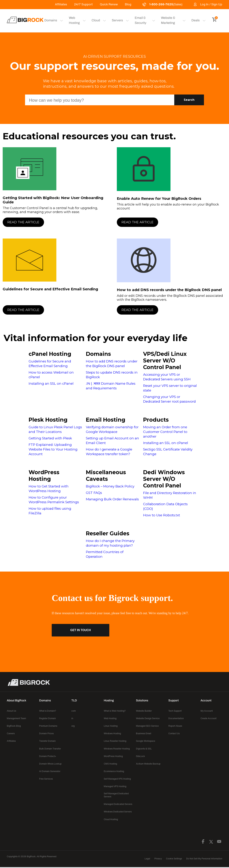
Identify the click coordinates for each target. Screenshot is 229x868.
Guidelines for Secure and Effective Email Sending (50, 289)
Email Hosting (106, 420)
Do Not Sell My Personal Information (204, 859)
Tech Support (175, 711)
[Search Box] (100, 100)
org (73, 726)
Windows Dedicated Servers (118, 812)
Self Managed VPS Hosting (117, 779)
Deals (196, 20)
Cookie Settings (174, 859)
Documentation (176, 718)
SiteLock (140, 756)
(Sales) (162, 4)
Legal (147, 859)
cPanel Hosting (50, 354)
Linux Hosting (111, 726)
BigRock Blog (14, 726)
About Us (11, 711)
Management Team (16, 718)
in (72, 718)
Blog (128, 4)
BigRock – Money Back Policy (110, 486)
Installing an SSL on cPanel (51, 384)
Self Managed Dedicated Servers (116, 795)
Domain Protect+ (48, 756)
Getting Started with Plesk (50, 438)
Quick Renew (109, 4)
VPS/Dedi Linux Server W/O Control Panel (165, 361)
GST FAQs (94, 493)
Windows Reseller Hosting (117, 749)
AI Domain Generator (50, 771)
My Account (207, 711)
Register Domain (47, 718)
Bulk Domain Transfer (50, 749)
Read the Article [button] (23, 222)
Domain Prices (46, 733)
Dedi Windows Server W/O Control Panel (164, 479)
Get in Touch (81, 630)
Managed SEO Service (147, 726)
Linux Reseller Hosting (115, 741)
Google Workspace (146, 741)
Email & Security (138, 20)
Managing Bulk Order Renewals (112, 499)
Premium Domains (48, 726)
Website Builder (144, 711)
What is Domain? (48, 711)
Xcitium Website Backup (148, 764)
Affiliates (61, 4)
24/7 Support (83, 4)
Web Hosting (73, 20)
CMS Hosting (110, 764)
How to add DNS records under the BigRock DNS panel (169, 290)
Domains (98, 354)
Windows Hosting (112, 733)
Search (189, 100)
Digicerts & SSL (144, 749)
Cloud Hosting (111, 819)
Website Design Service (148, 718)
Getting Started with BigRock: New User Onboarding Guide (53, 200)
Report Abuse (175, 726)
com (74, 711)
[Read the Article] (58, 222)
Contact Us (174, 733)
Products (156, 420)
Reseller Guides (108, 533)
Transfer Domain (47, 741)
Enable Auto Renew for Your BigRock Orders (159, 199)
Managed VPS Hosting (115, 786)
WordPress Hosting (44, 476)
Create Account (209, 718)
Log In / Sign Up (208, 4)
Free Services (46, 779)
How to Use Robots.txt (162, 515)
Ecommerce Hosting (114, 771)
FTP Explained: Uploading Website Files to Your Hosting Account (53, 449)
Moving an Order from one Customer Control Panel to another (165, 432)
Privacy (158, 859)
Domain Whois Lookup (50, 764)
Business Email (144, 733)
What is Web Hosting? (115, 711)
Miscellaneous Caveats (106, 476)
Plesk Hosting (48, 420)
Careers (11, 733)
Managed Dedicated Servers (118, 804)
